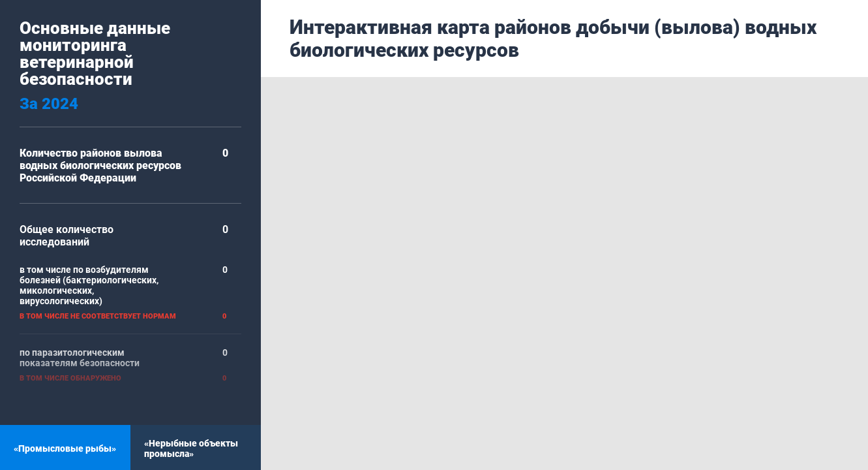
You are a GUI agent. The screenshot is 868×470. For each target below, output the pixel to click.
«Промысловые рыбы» (65, 448)
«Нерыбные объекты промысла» (191, 448)
